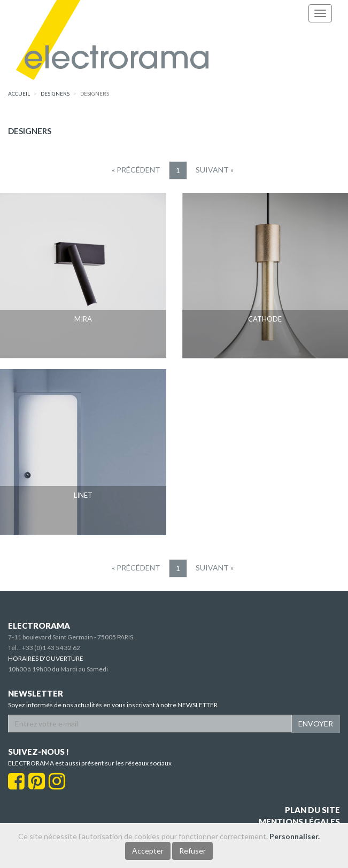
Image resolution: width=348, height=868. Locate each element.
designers (55, 93)
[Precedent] (136, 170)
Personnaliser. (295, 836)
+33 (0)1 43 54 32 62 (51, 648)
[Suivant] (215, 170)
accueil (19, 93)
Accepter (148, 851)
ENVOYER (316, 724)
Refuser (192, 851)
